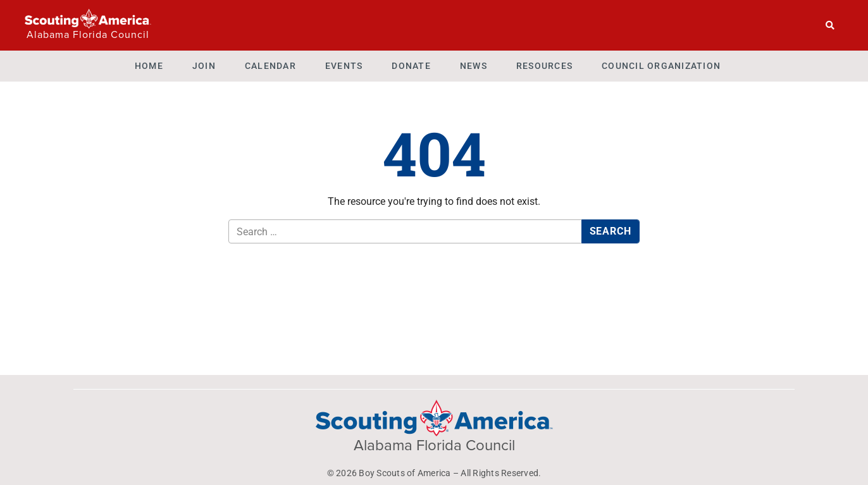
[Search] (830, 25)
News (474, 66)
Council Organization (661, 66)
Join (204, 66)
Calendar (270, 66)
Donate (411, 66)
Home (149, 66)
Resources (544, 66)
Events (344, 66)
